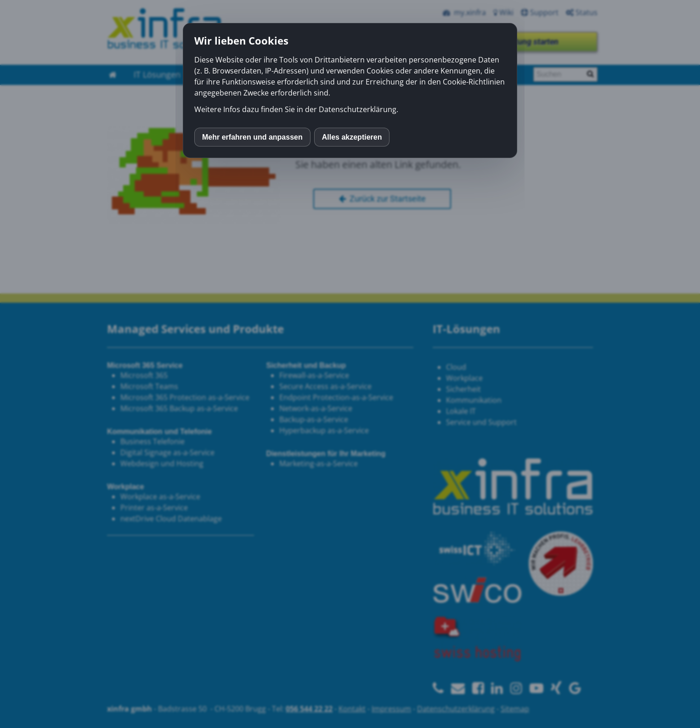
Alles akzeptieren (352, 137)
